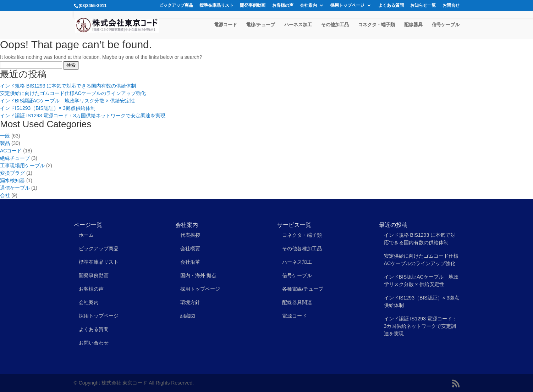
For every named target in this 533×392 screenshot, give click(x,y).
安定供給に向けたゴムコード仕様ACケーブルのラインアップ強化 (73, 93)
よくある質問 (391, 5)
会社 (5, 195)
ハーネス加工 (298, 25)
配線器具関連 (297, 302)
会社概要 (190, 248)
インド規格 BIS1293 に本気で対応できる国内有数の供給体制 (68, 86)
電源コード (226, 25)
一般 (5, 136)
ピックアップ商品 (176, 5)
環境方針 (190, 302)
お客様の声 (283, 5)
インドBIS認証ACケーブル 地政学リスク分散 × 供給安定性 (67, 101)
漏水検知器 (12, 180)
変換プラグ (12, 173)
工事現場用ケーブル (22, 166)
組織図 (188, 316)
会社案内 (308, 5)
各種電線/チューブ (303, 289)
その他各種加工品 (302, 248)
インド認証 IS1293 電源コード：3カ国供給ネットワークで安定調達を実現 (83, 116)
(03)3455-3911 (93, 6)
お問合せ (451, 5)
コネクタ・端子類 (377, 25)
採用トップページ (347, 5)
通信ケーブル (15, 188)
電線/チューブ (260, 25)
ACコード (11, 151)
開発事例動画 (253, 5)
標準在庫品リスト (216, 5)
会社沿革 (190, 262)
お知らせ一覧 (423, 5)
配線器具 (413, 25)
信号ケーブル (446, 25)
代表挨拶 (190, 235)
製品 (5, 143)
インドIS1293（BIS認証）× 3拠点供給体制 (48, 108)
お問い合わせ (94, 343)
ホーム (86, 235)
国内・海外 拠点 (198, 275)
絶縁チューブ (15, 158)
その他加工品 (335, 25)
